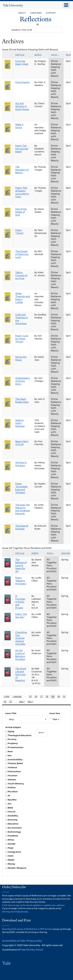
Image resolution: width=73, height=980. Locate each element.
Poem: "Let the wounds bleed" (22, 149)
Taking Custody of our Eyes (21, 275)
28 (47, 696)
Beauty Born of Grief (22, 443)
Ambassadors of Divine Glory (23, 381)
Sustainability (15, 759)
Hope (11, 848)
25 (30, 696)
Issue (55, 55)
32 (5, 702)
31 (64, 696)
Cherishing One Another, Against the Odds (21, 638)
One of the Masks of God (21, 212)
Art (10, 804)
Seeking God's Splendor (20, 423)
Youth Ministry (16, 784)
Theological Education (20, 735)
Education (13, 824)
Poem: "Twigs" (19, 232)
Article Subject (13, 727)
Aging (11, 731)
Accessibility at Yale (14, 941)
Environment (15, 828)
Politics (12, 787)
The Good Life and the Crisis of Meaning (21, 675)
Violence (12, 767)
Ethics (11, 840)
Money (11, 864)
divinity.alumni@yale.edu (15, 912)
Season (66, 553)
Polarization (14, 771)
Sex (10, 755)
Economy (13, 820)
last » (30, 702)
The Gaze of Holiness (22, 527)
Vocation (13, 775)
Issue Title (11, 713)
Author (38, 55)
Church (12, 812)
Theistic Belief (15, 763)
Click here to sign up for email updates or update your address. (34, 905)
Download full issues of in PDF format (27, 929)
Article (20, 55)
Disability (13, 816)
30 (59, 696)
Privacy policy (34, 941)
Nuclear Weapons (17, 868)
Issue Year (55, 713)
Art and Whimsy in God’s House (22, 106)
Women (12, 780)
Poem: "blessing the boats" (21, 581)
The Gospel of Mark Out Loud (22, 254)
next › (22, 702)
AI (9, 796)
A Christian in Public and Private (20, 602)
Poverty (12, 739)
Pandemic (13, 836)
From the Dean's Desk (22, 63)
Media (11, 860)
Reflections (36, 19)
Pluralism (13, 791)
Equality (12, 800)
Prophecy (13, 743)
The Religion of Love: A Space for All (21, 566)
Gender (12, 844)
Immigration (14, 852)
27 (41, 696)
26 (36, 696)
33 (10, 702)
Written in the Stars (21, 464)
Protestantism (16, 747)
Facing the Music (21, 358)
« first (7, 696)
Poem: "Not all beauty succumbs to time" (22, 192)
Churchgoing (22, 82)
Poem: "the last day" (21, 616)
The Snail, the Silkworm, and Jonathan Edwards (23, 509)
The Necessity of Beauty (22, 170)
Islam (11, 856)
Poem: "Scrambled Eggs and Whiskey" (21, 488)
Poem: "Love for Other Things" (22, 339)
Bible (10, 808)
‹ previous (17, 696)
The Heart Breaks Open (22, 401)
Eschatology (14, 832)
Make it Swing (19, 126)
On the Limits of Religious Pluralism (20, 655)
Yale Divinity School (32, 950)
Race (10, 751)
